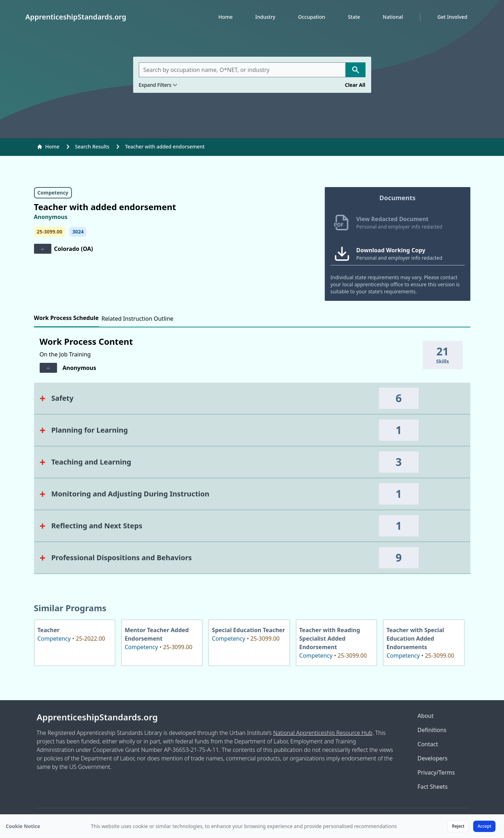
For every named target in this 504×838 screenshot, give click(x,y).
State (354, 17)
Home (225, 17)
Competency (53, 193)
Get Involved (452, 17)
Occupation (312, 17)
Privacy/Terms (436, 772)
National (393, 17)
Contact (428, 744)
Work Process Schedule (66, 318)
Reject (458, 826)
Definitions (432, 730)
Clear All (355, 85)
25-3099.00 (50, 232)
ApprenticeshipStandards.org (97, 717)
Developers (432, 758)
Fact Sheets (433, 787)
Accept (484, 826)
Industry (265, 17)
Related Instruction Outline (138, 319)
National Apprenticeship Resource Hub (323, 733)
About (426, 716)
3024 (78, 232)
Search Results (92, 147)
